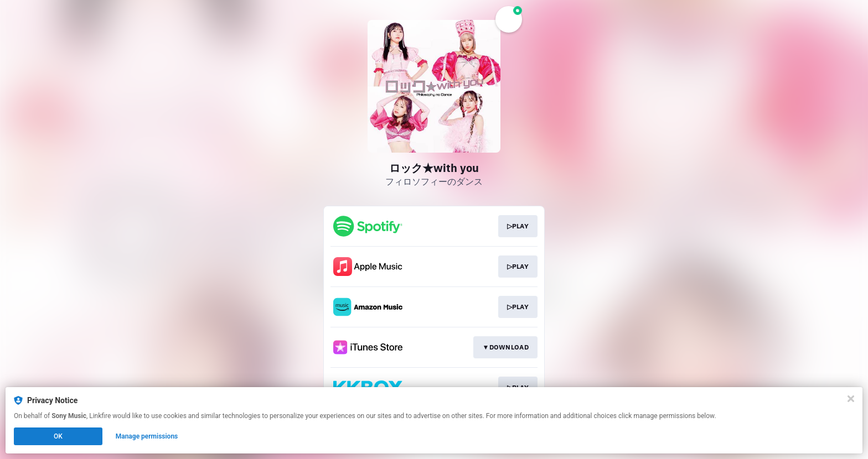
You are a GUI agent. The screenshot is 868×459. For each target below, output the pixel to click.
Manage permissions (147, 436)
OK (58, 436)
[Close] (851, 399)
